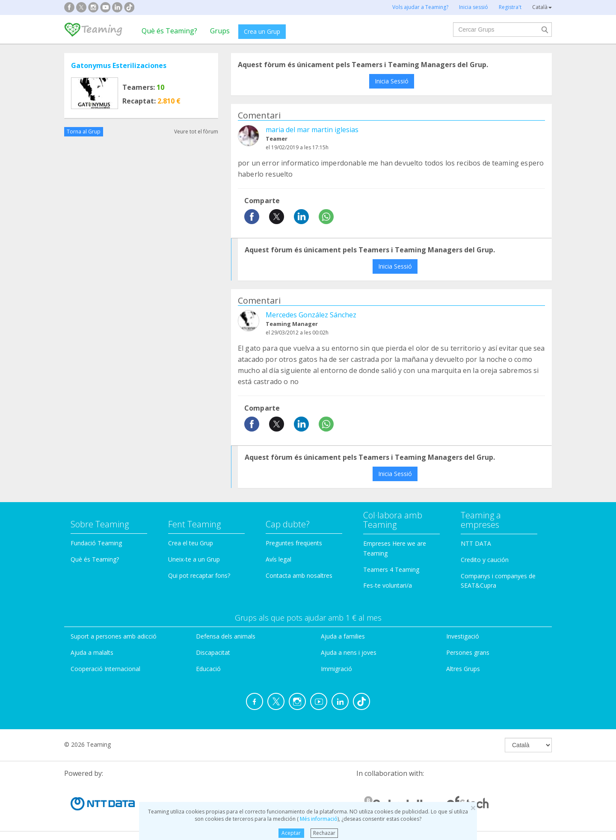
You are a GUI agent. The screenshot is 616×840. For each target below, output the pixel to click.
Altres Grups (463, 669)
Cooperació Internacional (105, 669)
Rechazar (324, 833)
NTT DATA (476, 543)
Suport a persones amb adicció (114, 636)
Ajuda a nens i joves (349, 652)
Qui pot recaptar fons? (199, 575)
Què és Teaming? (169, 31)
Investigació (463, 636)
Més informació (318, 819)
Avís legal (278, 559)
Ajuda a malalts (92, 652)
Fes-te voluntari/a (388, 585)
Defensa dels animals (226, 636)
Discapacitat (213, 652)
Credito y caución (485, 560)
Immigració (336, 669)
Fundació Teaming (96, 543)
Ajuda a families (343, 636)
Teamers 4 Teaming (391, 569)
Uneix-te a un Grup (194, 559)
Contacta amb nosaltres (299, 575)
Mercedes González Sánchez (311, 315)
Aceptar (291, 833)
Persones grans (468, 652)
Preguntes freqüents (294, 543)
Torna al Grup (84, 132)
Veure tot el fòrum (196, 132)
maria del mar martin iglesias (312, 130)
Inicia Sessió (392, 81)
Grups (220, 31)
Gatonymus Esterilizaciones (119, 65)
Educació (208, 669)
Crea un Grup (262, 31)
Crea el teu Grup (191, 543)
